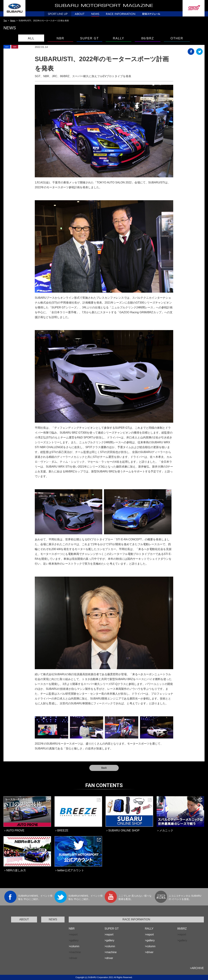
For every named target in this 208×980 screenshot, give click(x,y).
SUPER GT (89, 38)
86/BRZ (148, 38)
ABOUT (24, 919)
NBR (60, 38)
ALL (31, 38)
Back (104, 768)
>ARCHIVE (197, 968)
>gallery (109, 940)
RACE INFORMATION (136, 919)
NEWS (53, 919)
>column (74, 946)
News (13, 21)
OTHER (177, 38)
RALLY (119, 38)
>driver (109, 958)
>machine (111, 952)
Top (5, 21)
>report (109, 934)
